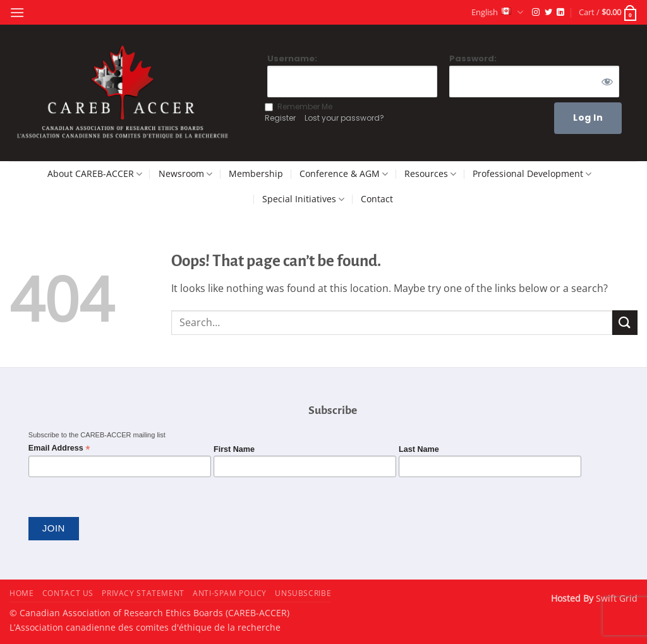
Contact (377, 199)
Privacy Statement (143, 593)
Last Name (419, 449)
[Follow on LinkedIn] (560, 13)
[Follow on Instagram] (536, 13)
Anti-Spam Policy (230, 593)
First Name (234, 449)
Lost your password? (344, 118)
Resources (430, 174)
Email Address (59, 448)
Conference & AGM (344, 174)
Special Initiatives (303, 199)
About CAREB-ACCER (95, 174)
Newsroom (185, 174)
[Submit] (625, 323)
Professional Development (532, 174)
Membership (256, 173)
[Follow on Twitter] (548, 13)
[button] (17, 12)
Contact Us (68, 593)
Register (280, 118)
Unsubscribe (303, 593)
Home (21, 593)
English (497, 12)
